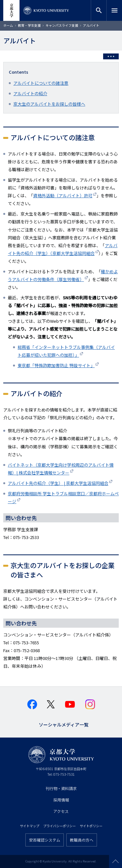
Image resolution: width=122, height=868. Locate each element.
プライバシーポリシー (60, 826)
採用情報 (61, 800)
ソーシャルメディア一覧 (64, 724)
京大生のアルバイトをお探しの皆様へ (49, 104)
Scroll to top (115, 861)
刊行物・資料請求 (61, 788)
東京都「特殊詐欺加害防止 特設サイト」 (56, 365)
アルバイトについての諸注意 (41, 83)
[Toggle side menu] (111, 56)
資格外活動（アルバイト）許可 (63, 195)
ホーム (8, 25)
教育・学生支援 (29, 25)
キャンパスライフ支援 (62, 25)
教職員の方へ (82, 840)
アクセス (61, 811)
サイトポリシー (91, 826)
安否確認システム (45, 840)
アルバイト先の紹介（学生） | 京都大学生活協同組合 (58, 483)
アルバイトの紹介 (30, 93)
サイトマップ (30, 826)
